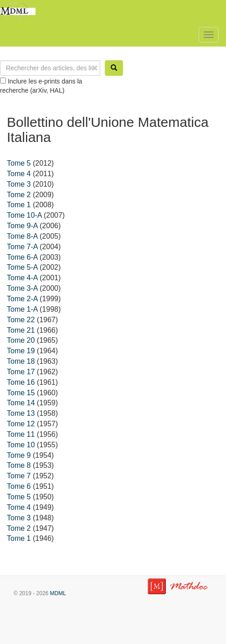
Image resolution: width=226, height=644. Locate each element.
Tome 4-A (22, 278)
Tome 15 (21, 393)
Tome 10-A (24, 215)
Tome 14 (21, 403)
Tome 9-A (22, 226)
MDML (58, 593)
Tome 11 (21, 434)
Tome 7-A (22, 247)
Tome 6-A (22, 257)
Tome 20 (21, 340)
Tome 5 (19, 163)
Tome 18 (21, 361)
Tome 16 (21, 382)
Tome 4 (19, 174)
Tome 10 (21, 445)
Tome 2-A (22, 299)
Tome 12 (21, 424)
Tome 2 (19, 195)
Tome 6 (19, 486)
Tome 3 (19, 184)
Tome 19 (21, 351)
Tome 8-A (22, 236)
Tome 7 (19, 476)
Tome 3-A (22, 288)
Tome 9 (19, 455)
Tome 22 (21, 320)
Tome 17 (21, 372)
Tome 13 (21, 413)
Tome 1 (19, 205)
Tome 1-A (22, 309)
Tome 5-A (22, 267)
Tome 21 (21, 330)
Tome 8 (19, 465)
